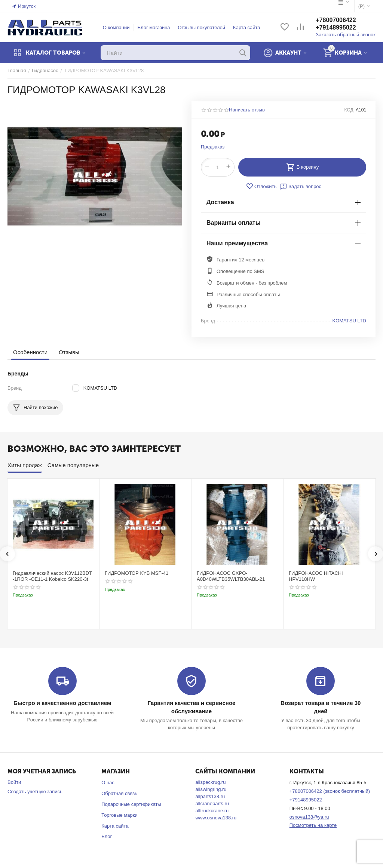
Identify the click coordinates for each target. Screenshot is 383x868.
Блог (107, 836)
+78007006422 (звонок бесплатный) (330, 791)
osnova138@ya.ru (309, 817)
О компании (116, 27)
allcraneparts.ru (212, 803)
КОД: (350, 110)
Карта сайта (246, 27)
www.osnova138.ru (216, 818)
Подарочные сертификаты (131, 804)
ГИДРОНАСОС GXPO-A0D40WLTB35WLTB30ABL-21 (231, 576)
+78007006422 (336, 20)
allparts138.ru (210, 796)
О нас (108, 783)
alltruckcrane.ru (212, 811)
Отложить (261, 186)
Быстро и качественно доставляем (62, 703)
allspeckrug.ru (210, 782)
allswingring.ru (211, 789)
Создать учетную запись (35, 792)
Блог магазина (154, 27)
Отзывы (69, 352)
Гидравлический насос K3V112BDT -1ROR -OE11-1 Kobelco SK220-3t (52, 576)
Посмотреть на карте (313, 825)
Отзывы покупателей (202, 27)
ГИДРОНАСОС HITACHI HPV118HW (316, 576)
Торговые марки (120, 815)
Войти (14, 782)
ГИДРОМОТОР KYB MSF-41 (137, 573)
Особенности (30, 352)
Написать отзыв (247, 110)
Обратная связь (119, 793)
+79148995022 (336, 27)
